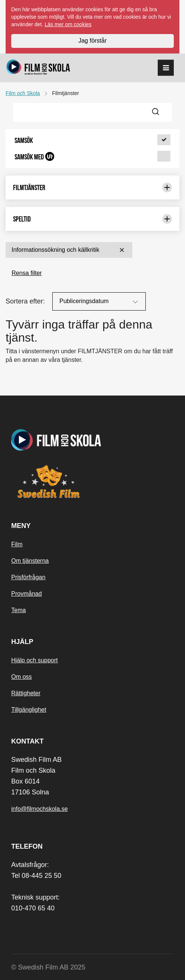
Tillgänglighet (29, 710)
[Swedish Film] (92, 482)
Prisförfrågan (28, 577)
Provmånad (27, 594)
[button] (92, 140)
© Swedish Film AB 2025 (48, 967)
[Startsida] (38, 68)
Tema (18, 610)
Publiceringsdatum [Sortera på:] (100, 302)
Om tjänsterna (30, 561)
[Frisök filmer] (81, 112)
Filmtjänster (92, 187)
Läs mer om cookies (68, 24)
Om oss (21, 677)
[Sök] (160, 112)
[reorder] (166, 68)
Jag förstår (93, 41)
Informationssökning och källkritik (69, 250)
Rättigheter (26, 693)
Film (17, 544)
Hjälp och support (35, 660)
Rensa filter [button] (27, 273)
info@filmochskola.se (39, 809)
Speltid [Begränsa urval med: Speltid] (92, 219)
